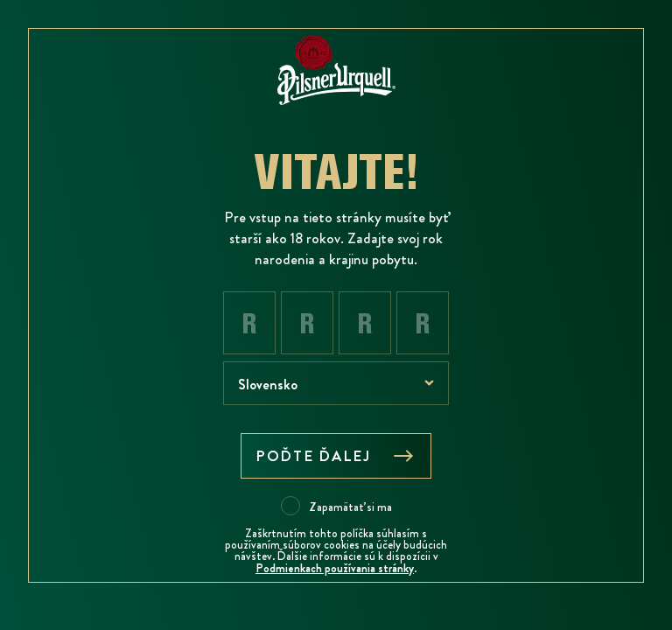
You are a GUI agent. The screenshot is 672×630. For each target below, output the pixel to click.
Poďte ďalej (336, 456)
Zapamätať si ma (350, 507)
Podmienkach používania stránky (335, 568)
